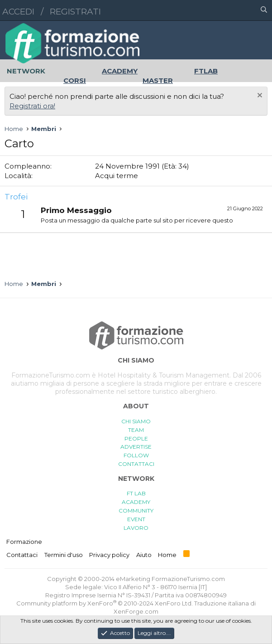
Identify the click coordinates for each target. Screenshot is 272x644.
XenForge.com (136, 611)
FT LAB (136, 493)
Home (167, 555)
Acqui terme (117, 176)
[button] (224, 10)
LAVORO (136, 528)
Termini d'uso (64, 555)
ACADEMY (136, 502)
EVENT (136, 519)
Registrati (75, 12)
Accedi (18, 12)
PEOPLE (136, 438)
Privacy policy (109, 555)
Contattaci (22, 555)
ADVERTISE (136, 447)
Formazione (24, 542)
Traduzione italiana (222, 603)
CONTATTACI (136, 464)
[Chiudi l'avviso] (259, 96)
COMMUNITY (136, 511)
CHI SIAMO (136, 421)
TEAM (136, 430)
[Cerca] (264, 10)
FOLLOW (136, 455)
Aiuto (144, 555)
